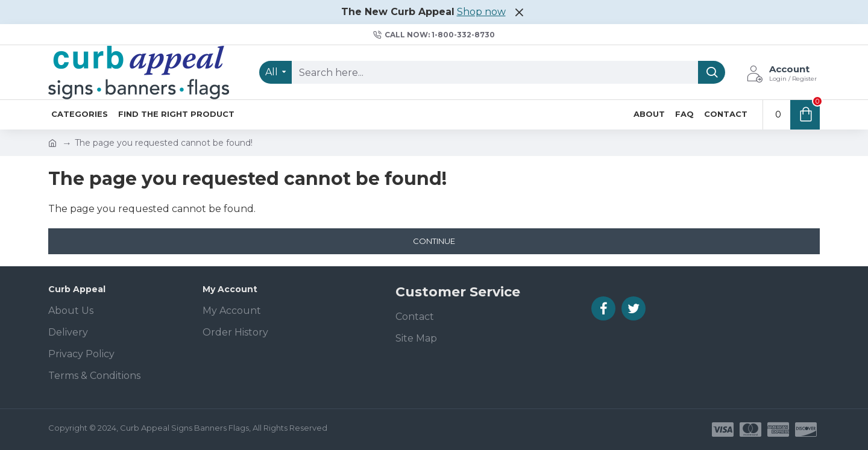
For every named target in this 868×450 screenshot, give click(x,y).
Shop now (481, 12)
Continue (434, 241)
